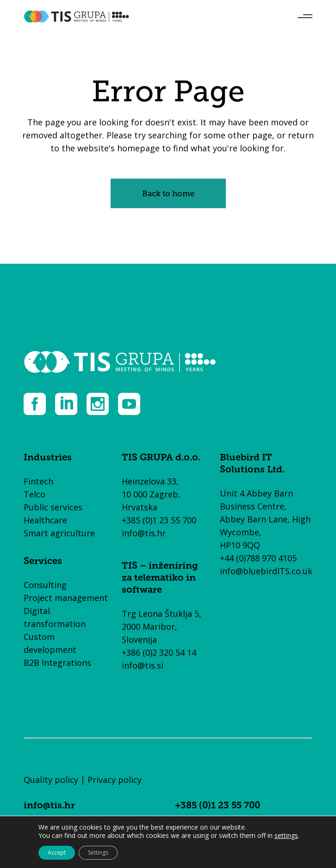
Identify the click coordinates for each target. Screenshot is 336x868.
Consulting (45, 585)
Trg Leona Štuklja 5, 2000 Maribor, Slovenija (162, 626)
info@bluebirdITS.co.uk (266, 571)
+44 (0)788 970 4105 (258, 558)
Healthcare (45, 520)
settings (286, 836)
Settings (98, 852)
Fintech (38, 481)
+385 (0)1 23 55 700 (159, 520)
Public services (53, 507)
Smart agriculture (59, 533)
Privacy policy (115, 780)
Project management (66, 598)
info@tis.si (143, 665)
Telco (34, 494)
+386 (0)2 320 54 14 (159, 652)
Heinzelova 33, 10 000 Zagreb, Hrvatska (151, 494)
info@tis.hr (144, 533)
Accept (57, 852)
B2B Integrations (57, 663)
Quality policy (51, 780)
